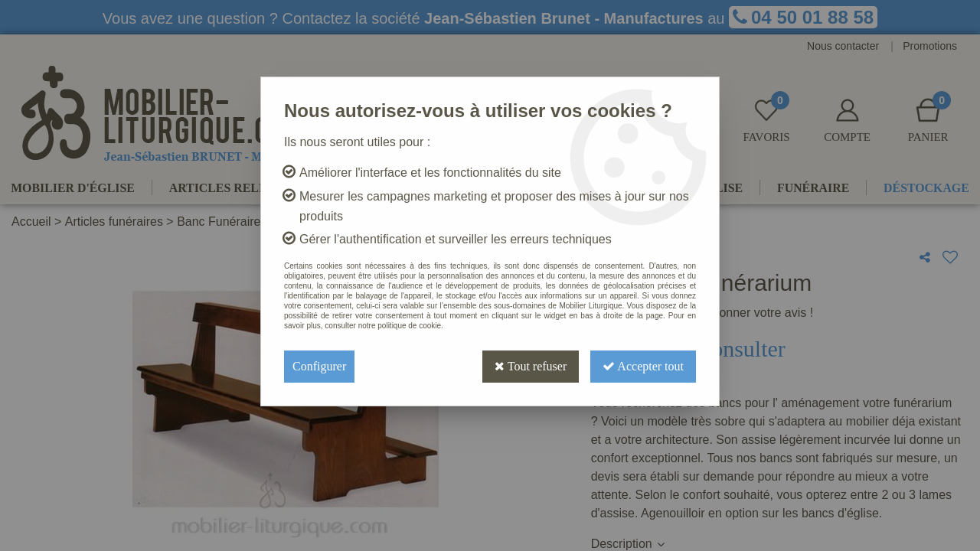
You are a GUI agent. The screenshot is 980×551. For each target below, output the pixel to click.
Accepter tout (643, 366)
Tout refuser (531, 366)
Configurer (319, 366)
